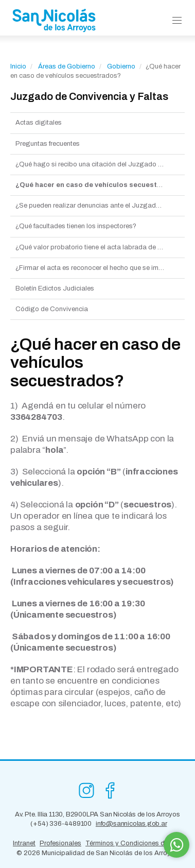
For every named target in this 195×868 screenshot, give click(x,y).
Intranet (24, 843)
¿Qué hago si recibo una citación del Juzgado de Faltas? (100, 164)
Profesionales (60, 843)
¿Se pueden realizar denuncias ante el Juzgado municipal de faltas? (100, 206)
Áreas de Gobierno (67, 66)
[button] (177, 21)
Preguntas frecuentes (48, 144)
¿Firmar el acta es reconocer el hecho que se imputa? (96, 268)
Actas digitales (39, 123)
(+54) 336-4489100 (61, 824)
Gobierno (121, 66)
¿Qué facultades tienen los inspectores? (76, 226)
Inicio (18, 66)
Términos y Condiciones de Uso (134, 843)
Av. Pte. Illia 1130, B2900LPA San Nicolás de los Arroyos (98, 814)
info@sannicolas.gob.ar (131, 824)
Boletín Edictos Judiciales (55, 288)
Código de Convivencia (52, 309)
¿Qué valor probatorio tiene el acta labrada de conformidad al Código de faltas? (100, 247)
